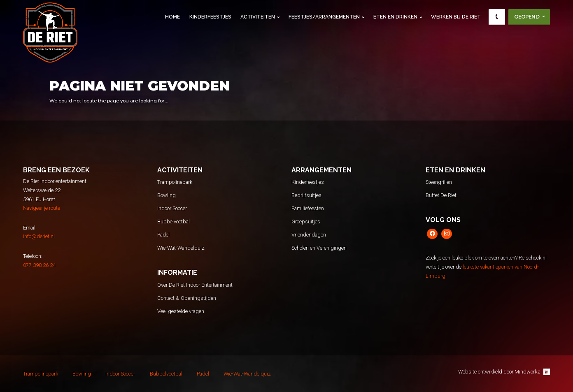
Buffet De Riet (441, 195)
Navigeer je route (42, 208)
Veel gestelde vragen (181, 311)
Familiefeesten (308, 208)
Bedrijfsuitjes (306, 195)
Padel (163, 235)
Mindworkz (532, 372)
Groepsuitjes (306, 222)
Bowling (167, 195)
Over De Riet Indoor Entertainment (195, 285)
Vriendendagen (309, 235)
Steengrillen (439, 182)
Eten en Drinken (395, 17)
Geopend (526, 17)
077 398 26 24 (39, 265)
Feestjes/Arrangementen (324, 17)
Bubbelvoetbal (174, 222)
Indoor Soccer (172, 208)
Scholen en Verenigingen (319, 248)
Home (172, 17)
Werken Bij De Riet (456, 17)
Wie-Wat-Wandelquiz (181, 248)
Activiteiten (258, 17)
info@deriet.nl (39, 236)
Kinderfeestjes (210, 17)
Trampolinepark (175, 182)
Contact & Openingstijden (187, 298)
